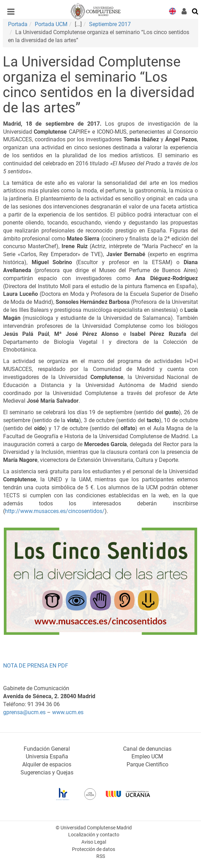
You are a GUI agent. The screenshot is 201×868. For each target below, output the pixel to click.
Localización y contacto (94, 835)
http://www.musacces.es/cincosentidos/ (55, 511)
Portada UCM (51, 24)
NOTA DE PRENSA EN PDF (36, 666)
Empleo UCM (147, 756)
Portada (18, 24)
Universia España (47, 756)
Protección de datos (94, 849)
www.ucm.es (68, 712)
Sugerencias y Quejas (47, 772)
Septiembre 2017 (110, 24)
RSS (101, 856)
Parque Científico (147, 764)
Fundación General (47, 749)
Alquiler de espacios (47, 764)
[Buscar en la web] (195, 11)
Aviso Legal (94, 842)
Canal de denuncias (147, 749)
